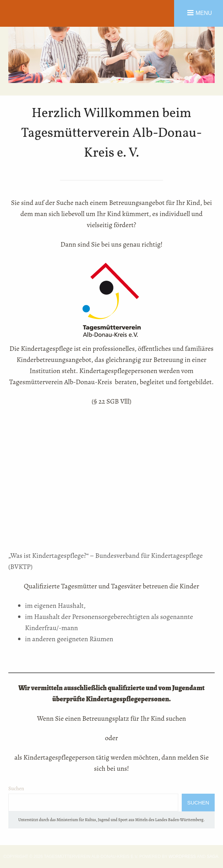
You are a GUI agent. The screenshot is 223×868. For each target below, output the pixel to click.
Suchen (16, 788)
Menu (204, 13)
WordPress (182, 857)
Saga (212, 857)
